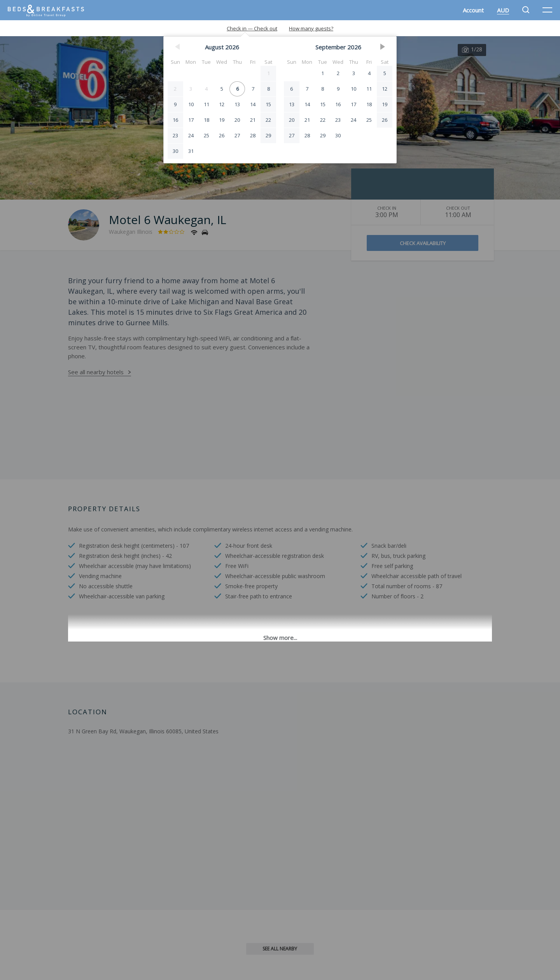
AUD (503, 10)
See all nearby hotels (96, 372)
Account (473, 10)
